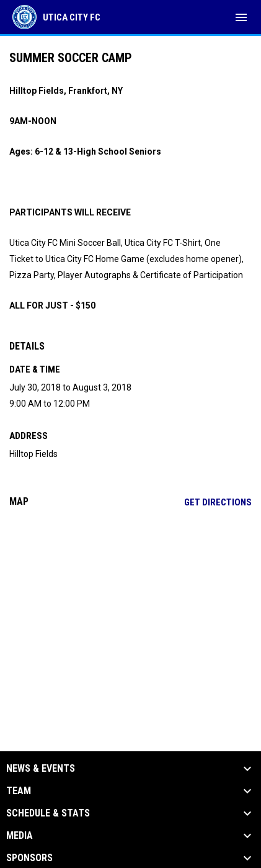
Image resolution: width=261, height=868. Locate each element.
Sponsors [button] (29, 858)
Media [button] (20, 836)
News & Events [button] (41, 769)
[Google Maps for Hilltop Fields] (130, 612)
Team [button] (19, 791)
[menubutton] (241, 17)
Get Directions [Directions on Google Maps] (218, 502)
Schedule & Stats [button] (48, 813)
